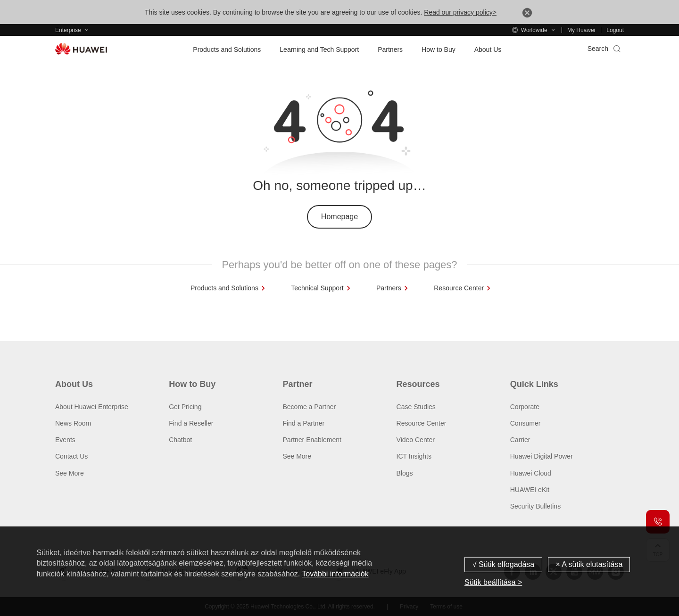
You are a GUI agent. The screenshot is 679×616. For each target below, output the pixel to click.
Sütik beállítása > (493, 582)
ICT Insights (414, 456)
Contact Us (71, 456)
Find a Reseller (191, 423)
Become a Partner (309, 407)
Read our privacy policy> (460, 12)
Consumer (526, 423)
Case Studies (416, 407)
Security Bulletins (535, 506)
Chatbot (180, 440)
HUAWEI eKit (530, 490)
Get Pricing (185, 407)
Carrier (520, 440)
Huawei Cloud (531, 473)
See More (70, 473)
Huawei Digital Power (542, 456)
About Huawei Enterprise (92, 407)
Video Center (416, 440)
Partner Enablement (312, 440)
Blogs (405, 473)
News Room (73, 423)
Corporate (525, 407)
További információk (335, 574)
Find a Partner (303, 423)
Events (65, 440)
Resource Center (422, 423)
